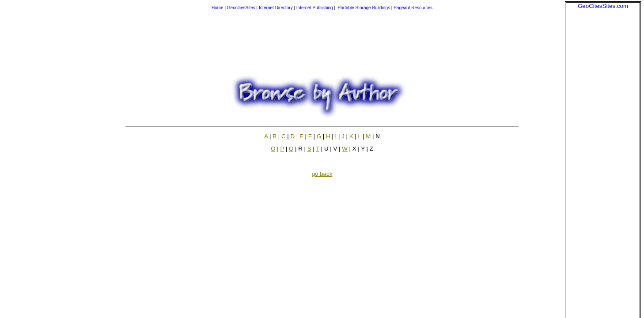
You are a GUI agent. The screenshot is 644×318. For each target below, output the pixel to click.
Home (218, 8)
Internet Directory (276, 8)
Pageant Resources (413, 8)
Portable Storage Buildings (364, 8)
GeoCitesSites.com (603, 6)
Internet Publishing (315, 8)
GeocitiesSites (242, 8)
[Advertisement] (603, 142)
